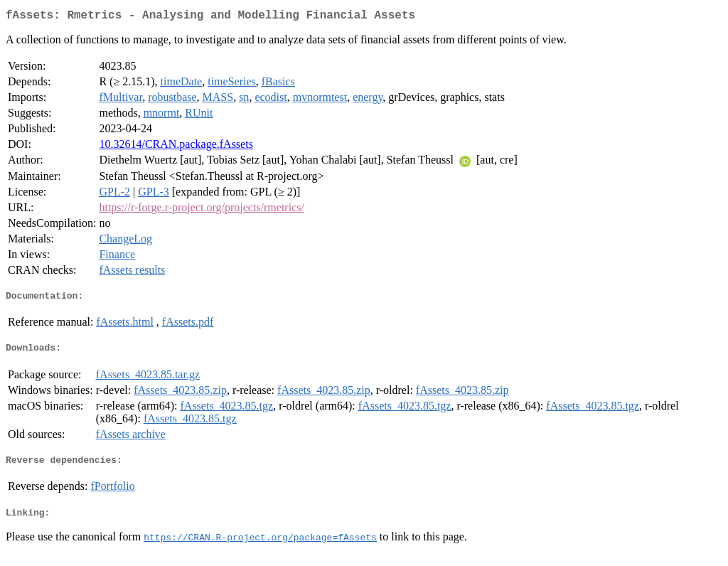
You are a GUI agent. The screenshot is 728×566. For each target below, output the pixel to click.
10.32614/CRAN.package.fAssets (176, 147)
